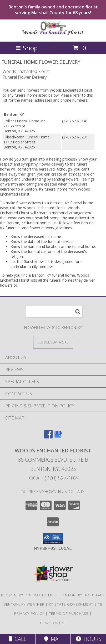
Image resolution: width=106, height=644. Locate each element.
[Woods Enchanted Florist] (53, 34)
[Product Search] (54, 312)
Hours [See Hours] (89, 639)
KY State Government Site (76, 604)
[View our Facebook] (48, 437)
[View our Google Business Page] (58, 437)
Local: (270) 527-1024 (53, 478)
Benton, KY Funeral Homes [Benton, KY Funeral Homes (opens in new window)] (28, 595)
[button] (53, 538)
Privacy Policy (29, 613)
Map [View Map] (53, 639)
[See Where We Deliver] (53, 342)
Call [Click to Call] (17, 639)
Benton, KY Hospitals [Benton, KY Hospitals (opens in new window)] (83, 595)
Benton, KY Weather (24, 604)
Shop (27, 48)
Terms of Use (53, 623)
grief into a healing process (53, 159)
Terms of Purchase (69, 613)
